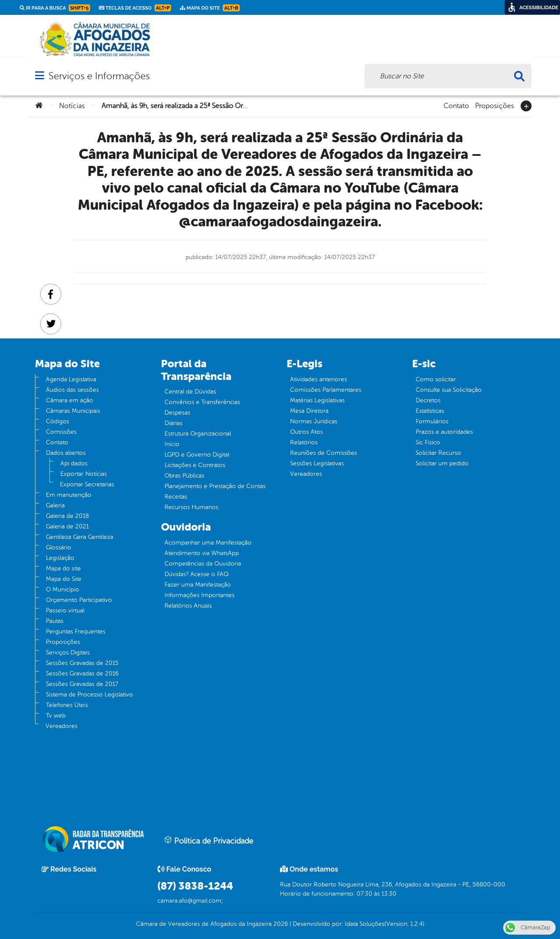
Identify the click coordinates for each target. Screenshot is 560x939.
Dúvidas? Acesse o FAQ (196, 574)
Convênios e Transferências (202, 402)
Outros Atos (306, 432)
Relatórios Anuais (188, 606)
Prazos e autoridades (444, 432)
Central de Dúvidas (190, 392)
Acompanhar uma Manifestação (208, 543)
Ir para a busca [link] (55, 8)
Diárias (173, 423)
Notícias (72, 106)
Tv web (56, 716)
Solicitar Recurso (438, 453)
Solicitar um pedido (442, 463)
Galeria (55, 505)
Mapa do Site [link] (210, 8)
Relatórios (304, 442)
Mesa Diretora (309, 411)
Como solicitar (436, 379)
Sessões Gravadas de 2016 (82, 673)
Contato (456, 105)
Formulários (432, 421)
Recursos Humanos (191, 507)
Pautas (55, 621)
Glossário (59, 547)
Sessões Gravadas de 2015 (82, 663)
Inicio (172, 444)
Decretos (428, 400)
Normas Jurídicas (314, 421)
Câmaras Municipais (73, 411)
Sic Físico (428, 442)
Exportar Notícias (84, 474)
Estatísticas (430, 411)
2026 (280, 924)
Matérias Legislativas (317, 400)
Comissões (61, 432)
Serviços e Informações (99, 76)
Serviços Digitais (68, 652)
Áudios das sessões (72, 390)
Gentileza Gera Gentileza (80, 537)
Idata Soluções (365, 924)
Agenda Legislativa (71, 379)
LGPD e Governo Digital (197, 455)
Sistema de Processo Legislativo (89, 695)
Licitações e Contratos (195, 465)
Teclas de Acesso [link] (135, 8)
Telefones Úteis (67, 705)
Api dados (74, 463)
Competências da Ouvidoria (203, 564)
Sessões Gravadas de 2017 (82, 684)
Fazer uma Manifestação (198, 585)
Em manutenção (69, 495)
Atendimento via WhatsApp (202, 553)
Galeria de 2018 (67, 516)
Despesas (177, 413)
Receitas (176, 497)
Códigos (58, 421)
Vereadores (61, 726)
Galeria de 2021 (67, 526)
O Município (63, 589)
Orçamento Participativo (79, 600)
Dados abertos (66, 453)
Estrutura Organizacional (198, 434)
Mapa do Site (64, 579)
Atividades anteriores (318, 379)
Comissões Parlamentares (326, 390)
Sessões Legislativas (317, 463)
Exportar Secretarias (87, 484)
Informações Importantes (199, 595)
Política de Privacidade (209, 841)
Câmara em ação (70, 400)
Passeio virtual (65, 610)
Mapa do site (63, 568)
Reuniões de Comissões (324, 453)
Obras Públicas (184, 476)
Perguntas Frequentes (76, 631)
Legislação (60, 558)
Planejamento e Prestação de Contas (215, 486)
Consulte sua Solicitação (449, 390)
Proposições (495, 105)
